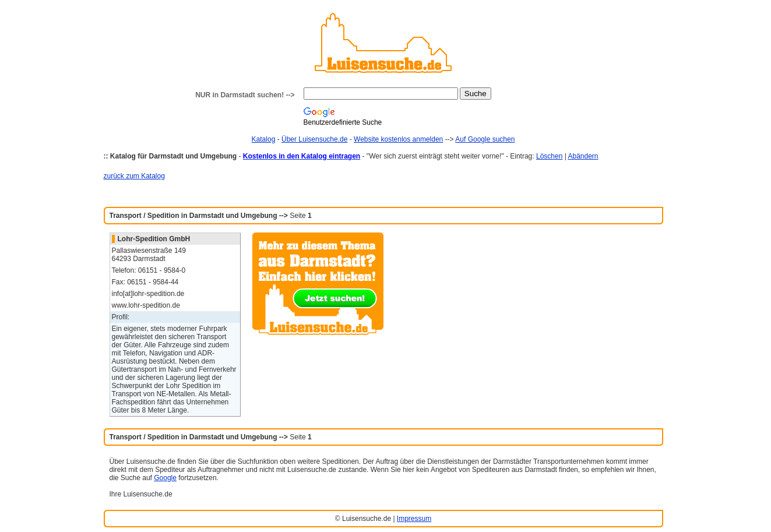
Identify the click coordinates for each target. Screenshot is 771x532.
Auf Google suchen (485, 139)
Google (165, 478)
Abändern (583, 156)
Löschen (549, 156)
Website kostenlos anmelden (398, 139)
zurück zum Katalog (134, 176)
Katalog (264, 139)
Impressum (414, 519)
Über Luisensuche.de (314, 139)
